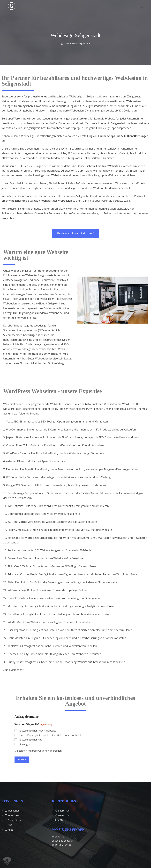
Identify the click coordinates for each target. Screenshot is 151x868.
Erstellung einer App (31, 740)
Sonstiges (25, 744)
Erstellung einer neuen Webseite (38, 731)
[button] (7, 861)
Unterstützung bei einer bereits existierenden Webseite (51, 735)
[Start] (62, 44)
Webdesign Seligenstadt (78, 44)
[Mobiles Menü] (142, 6)
